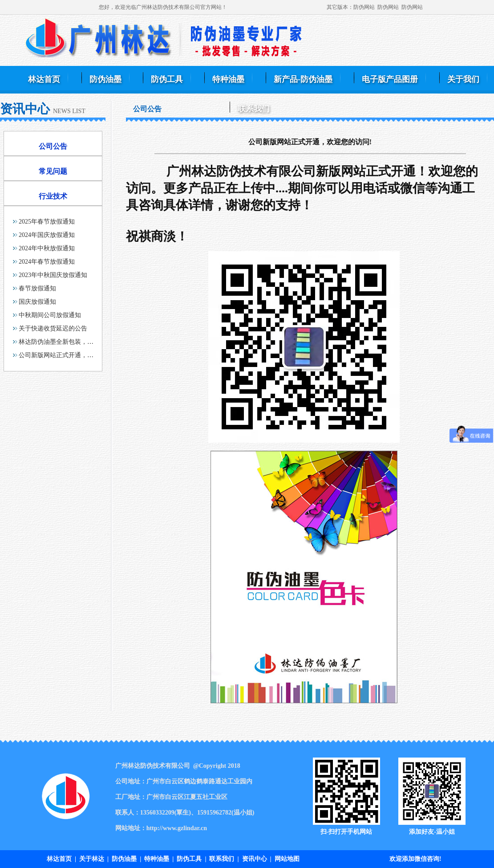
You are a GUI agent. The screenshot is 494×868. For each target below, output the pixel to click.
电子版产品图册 (390, 79)
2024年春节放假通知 (47, 262)
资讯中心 (255, 859)
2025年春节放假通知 (47, 222)
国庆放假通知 (37, 302)
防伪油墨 (105, 79)
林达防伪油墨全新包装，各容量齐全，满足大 (81, 342)
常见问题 (53, 171)
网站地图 (287, 859)
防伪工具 (167, 79)
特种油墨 (228, 79)
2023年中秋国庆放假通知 (53, 275)
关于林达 (92, 859)
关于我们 (463, 79)
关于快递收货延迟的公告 (53, 328)
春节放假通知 (37, 288)
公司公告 (53, 146)
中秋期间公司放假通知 (50, 315)
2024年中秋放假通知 (47, 248)
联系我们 (254, 109)
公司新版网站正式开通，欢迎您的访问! (73, 355)
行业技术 (53, 196)
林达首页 (44, 79)
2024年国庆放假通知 (47, 235)
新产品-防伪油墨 (303, 79)
